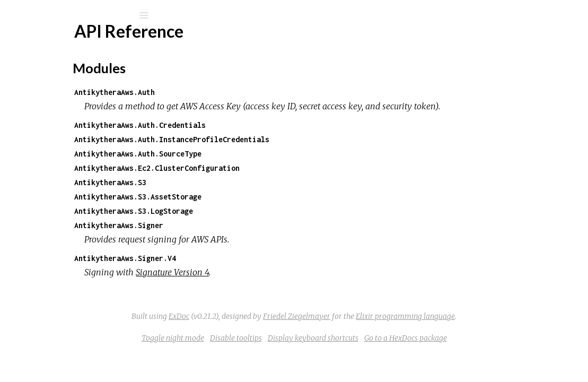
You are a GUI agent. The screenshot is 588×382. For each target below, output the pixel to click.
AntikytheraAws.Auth (231, 92)
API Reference (60, 127)
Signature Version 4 (289, 286)
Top (46, 145)
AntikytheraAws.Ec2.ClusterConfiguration (274, 182)
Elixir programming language (485, 331)
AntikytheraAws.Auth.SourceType (254, 168)
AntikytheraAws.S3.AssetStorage (254, 211)
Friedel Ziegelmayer (376, 331)
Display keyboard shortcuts (393, 352)
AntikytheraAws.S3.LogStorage (250, 225)
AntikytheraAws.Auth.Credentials (257, 139)
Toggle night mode (252, 352)
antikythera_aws (75, 43)
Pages (38, 83)
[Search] (80, 15)
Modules (44, 97)
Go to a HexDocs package (485, 352)
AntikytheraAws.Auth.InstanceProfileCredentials (288, 154)
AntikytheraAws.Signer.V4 (242, 272)
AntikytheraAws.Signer (235, 240)
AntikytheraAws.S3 (227, 197)
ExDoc (258, 331)
